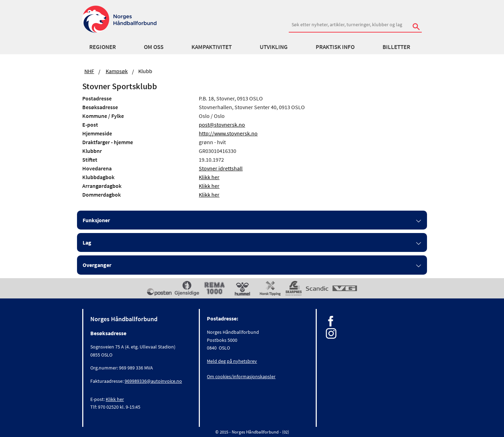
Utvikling (274, 47)
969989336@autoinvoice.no (153, 381)
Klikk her (209, 177)
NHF (89, 71)
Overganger (97, 265)
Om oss (154, 47)
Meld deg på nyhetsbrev (232, 361)
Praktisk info (335, 47)
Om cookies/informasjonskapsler (241, 376)
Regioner (103, 47)
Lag (87, 242)
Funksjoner (96, 220)
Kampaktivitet (212, 47)
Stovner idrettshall (221, 168)
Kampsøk (117, 71)
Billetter (396, 47)
